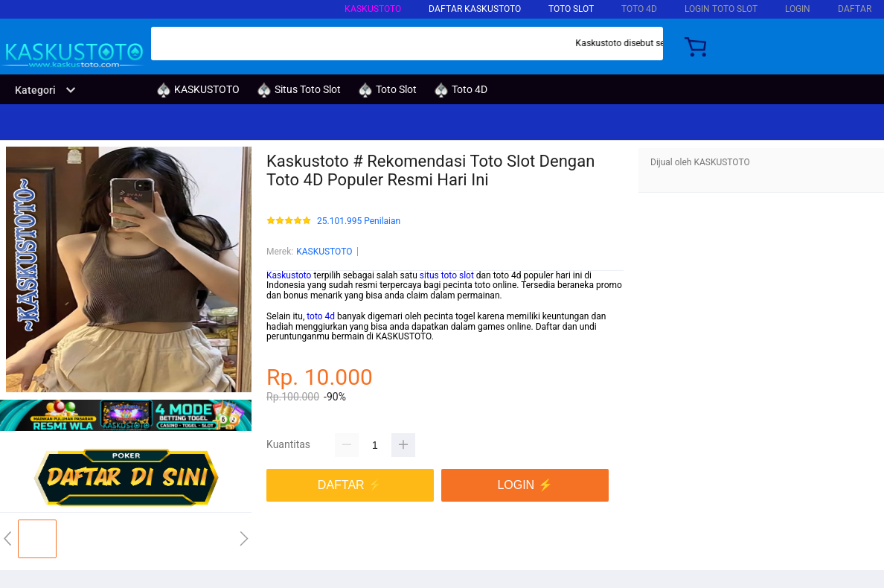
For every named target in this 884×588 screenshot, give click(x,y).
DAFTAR (855, 9)
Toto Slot (571, 9)
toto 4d (321, 316)
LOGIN (798, 9)
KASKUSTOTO (373, 9)
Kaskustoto (289, 275)
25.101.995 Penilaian (359, 221)
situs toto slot (447, 275)
